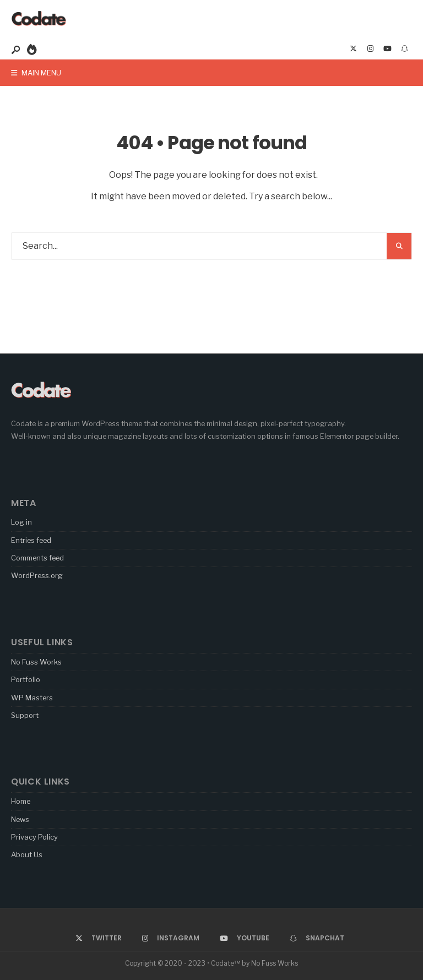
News (20, 819)
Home (21, 801)
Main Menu (36, 73)
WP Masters (32, 698)
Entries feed (31, 540)
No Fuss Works (36, 662)
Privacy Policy (34, 837)
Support (25, 715)
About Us (27, 854)
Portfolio (26, 679)
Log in (21, 522)
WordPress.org (37, 575)
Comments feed (37, 558)
